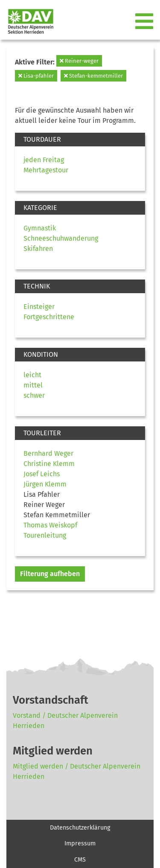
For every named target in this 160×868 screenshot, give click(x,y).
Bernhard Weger (48, 453)
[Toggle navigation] (145, 22)
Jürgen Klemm (45, 484)
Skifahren (38, 249)
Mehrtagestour (46, 170)
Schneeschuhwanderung (61, 238)
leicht (32, 375)
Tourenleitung (45, 535)
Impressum (80, 843)
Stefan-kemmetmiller (93, 76)
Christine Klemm (49, 464)
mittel (33, 385)
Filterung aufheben (50, 574)
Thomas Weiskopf (50, 525)
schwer (34, 395)
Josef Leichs (42, 474)
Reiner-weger (79, 61)
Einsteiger (39, 307)
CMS (80, 860)
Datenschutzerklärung (80, 828)
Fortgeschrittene (49, 317)
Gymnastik (40, 228)
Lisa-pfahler (36, 76)
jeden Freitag (44, 160)
